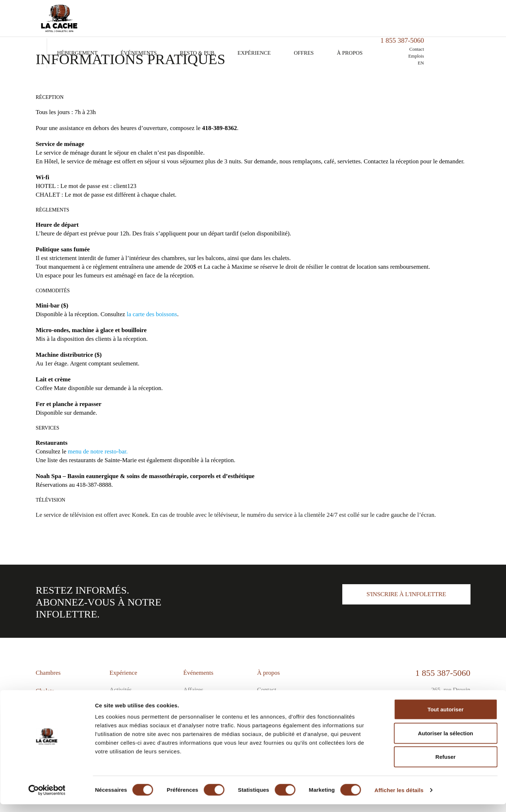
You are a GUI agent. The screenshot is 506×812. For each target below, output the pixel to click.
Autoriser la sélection (446, 741)
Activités (120, 690)
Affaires (193, 690)
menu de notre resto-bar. (98, 451)
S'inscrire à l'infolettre (406, 594)
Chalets (45, 691)
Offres (351, 21)
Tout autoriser (446, 717)
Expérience (301, 21)
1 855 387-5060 (443, 673)
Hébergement (124, 21)
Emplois (462, 24)
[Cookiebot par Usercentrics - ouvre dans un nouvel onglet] (47, 798)
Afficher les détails (399, 798)
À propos (397, 21)
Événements (186, 21)
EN (467, 31)
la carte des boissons (152, 314)
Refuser (446, 764)
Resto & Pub (244, 21)
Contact (463, 17)
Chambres (48, 673)
